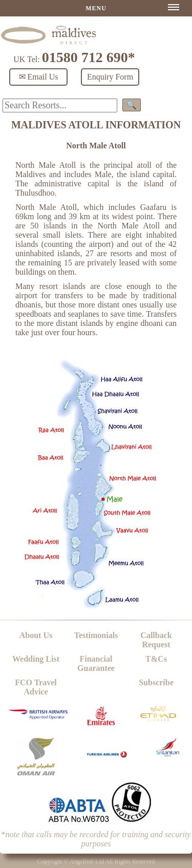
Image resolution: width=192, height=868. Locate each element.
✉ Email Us (39, 77)
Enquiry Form (110, 77)
